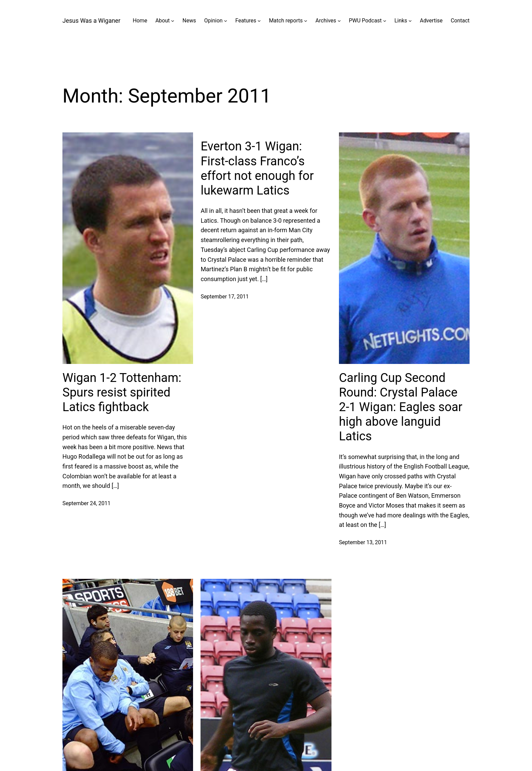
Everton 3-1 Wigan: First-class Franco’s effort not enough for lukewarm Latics (257, 168)
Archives (326, 21)
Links (401, 21)
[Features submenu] (259, 21)
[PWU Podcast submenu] (385, 21)
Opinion (213, 21)
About (163, 21)
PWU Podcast (365, 21)
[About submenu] (173, 21)
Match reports (286, 21)
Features (246, 21)
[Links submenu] (410, 21)
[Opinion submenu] (226, 21)
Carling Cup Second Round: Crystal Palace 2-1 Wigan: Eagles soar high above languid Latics (401, 407)
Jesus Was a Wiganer (91, 21)
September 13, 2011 (363, 542)
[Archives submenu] (339, 21)
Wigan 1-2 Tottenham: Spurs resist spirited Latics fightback (122, 392)
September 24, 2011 (87, 503)
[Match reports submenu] (306, 21)
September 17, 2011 (225, 297)
